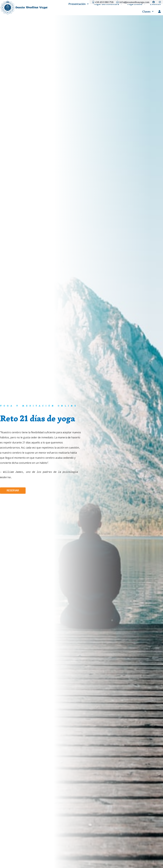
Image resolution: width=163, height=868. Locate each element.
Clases (148, 12)
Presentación (79, 4)
